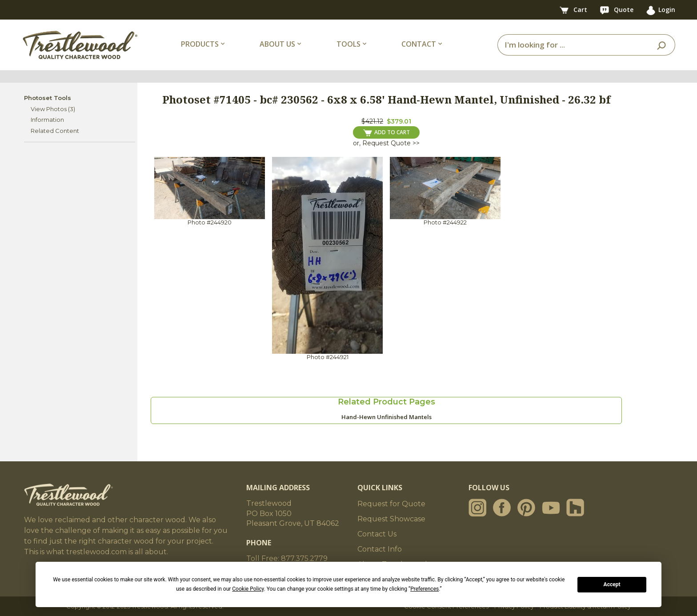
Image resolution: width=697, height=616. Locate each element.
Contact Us (377, 534)
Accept (612, 584)
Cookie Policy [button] (248, 589)
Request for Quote (391, 504)
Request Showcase (391, 519)
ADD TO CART (387, 132)
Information (47, 120)
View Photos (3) (53, 109)
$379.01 (399, 121)
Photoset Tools (48, 98)
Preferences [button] (425, 589)
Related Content (55, 131)
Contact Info (380, 549)
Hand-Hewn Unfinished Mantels (387, 417)
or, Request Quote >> (386, 143)
